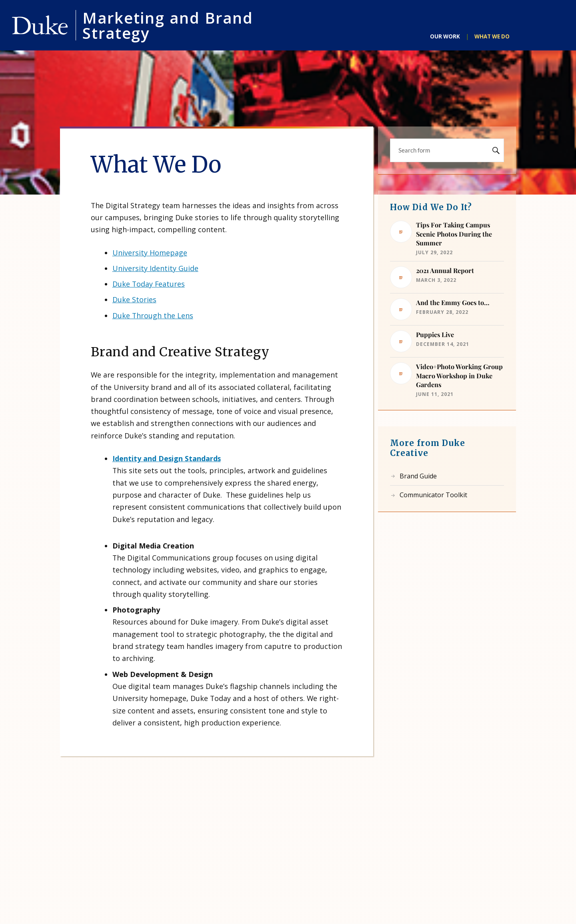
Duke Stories (134, 299)
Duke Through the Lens (153, 315)
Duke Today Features (149, 284)
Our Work (445, 36)
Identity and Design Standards (167, 458)
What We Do (492, 36)
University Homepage (150, 253)
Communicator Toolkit (433, 495)
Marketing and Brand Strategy (168, 25)
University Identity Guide (155, 268)
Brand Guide (418, 476)
